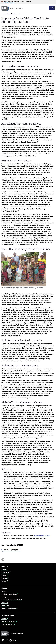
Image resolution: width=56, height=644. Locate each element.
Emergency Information (9, 621)
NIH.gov (5, 575)
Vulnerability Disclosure (10, 608)
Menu (52, 8)
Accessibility (5, 591)
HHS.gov (5, 578)
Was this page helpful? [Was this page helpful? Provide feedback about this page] (11, 550)
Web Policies (5, 606)
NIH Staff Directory (8, 624)
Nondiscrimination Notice (10, 594)
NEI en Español (6, 573)
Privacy (4, 597)
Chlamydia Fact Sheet (42, 536)
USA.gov (5, 581)
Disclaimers (5, 603)
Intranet (5, 619)
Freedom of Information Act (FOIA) (12, 600)
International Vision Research (12, 14)
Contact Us (5, 570)
